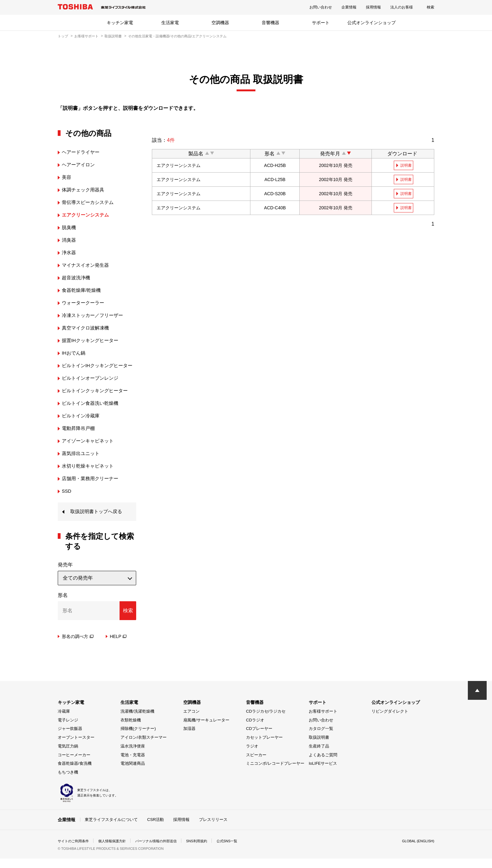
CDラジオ (255, 729)
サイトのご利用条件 (75, 850)
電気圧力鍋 (68, 755)
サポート (321, 23)
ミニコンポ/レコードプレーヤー (275, 773)
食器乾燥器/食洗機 (75, 773)
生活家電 (170, 23)
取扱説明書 (113, 36)
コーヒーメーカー (74, 764)
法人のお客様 (402, 7)
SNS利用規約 (207, 850)
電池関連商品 (133, 773)
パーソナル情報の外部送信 (163, 850)
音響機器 (270, 23)
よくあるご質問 (323, 764)
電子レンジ (68, 729)
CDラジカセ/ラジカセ (266, 721)
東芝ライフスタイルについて (111, 829)
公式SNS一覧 (239, 850)
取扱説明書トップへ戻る (98, 521)
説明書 (407, 165)
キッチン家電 (120, 23)
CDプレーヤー (259, 738)
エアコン (191, 721)
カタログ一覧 (321, 738)
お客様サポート (86, 36)
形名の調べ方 (78, 646)
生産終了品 (319, 755)
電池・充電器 (133, 764)
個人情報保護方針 (116, 850)
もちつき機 (68, 782)
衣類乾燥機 (131, 729)
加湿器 (189, 738)
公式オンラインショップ (372, 23)
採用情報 (373, 7)
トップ (63, 36)
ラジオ (252, 755)
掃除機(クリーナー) (138, 738)
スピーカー (256, 764)
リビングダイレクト (390, 721)
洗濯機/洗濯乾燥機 (137, 721)
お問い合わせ (321, 7)
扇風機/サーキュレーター (206, 729)
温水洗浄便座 (133, 755)
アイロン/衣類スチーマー (144, 747)
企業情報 (349, 7)
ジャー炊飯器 (70, 738)
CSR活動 (155, 829)
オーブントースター (76, 747)
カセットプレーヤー (264, 747)
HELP (118, 646)
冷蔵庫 (64, 721)
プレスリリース (213, 829)
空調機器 (220, 23)
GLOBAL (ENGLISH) (417, 850)
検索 (430, 7)
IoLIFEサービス (323, 773)
